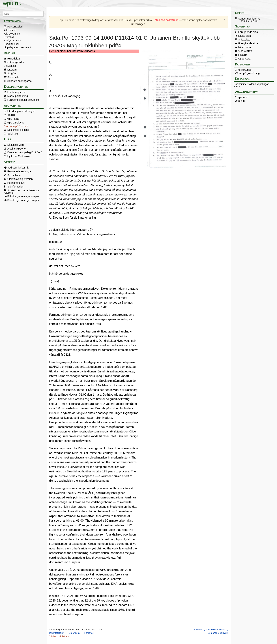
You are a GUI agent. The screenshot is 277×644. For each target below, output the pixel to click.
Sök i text (13, 134)
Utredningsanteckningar (21, 111)
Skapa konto (242, 97)
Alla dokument (12, 34)
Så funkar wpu (16, 145)
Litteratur (12, 70)
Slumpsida (13, 77)
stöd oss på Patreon (167, 20)
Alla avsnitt (10, 30)
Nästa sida (245, 36)
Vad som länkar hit (18, 168)
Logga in (240, 101)
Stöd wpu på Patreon (16, 126)
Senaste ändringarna (20, 81)
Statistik (12, 66)
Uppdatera (244, 59)
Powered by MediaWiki (205, 630)
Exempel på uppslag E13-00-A (25, 152)
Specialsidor (14, 175)
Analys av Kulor (13, 40)
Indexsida (244, 40)
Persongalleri (15, 27)
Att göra (12, 73)
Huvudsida (14, 59)
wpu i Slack (14, 119)
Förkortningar (12, 44)
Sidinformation (15, 187)
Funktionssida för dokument (23, 100)
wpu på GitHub (16, 123)
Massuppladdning (18, 96)
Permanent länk (16, 183)
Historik (243, 55)
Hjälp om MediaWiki (19, 156)
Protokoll (9, 37)
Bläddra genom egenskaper (23, 196)
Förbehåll (89, 633)
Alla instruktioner (17, 149)
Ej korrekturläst (244, 70)
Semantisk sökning (18, 130)
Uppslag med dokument (18, 47)
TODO (11, 115)
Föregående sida (248, 32)
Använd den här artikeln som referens (22, 191)
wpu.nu (12, 3)
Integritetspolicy (57, 633)
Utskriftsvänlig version (20, 179)
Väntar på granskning (247, 73)
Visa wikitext (245, 51)
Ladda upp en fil (16, 92)
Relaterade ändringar (20, 171)
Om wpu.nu (74, 633)
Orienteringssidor (14, 62)
